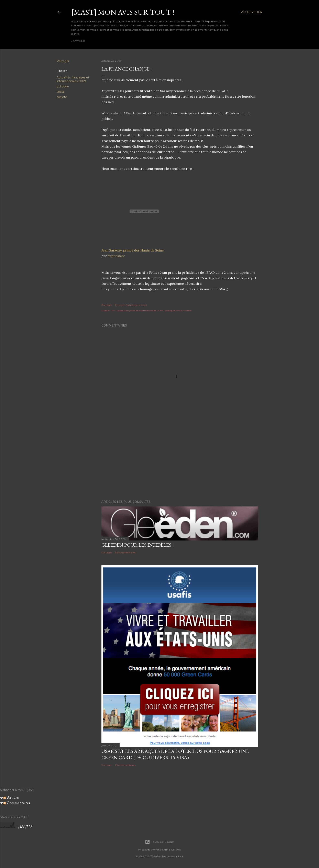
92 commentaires (125, 552)
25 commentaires (125, 765)
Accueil (79, 41)
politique (63, 86)
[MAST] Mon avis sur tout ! (123, 12)
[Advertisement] (180, 461)
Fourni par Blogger (159, 842)
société (62, 97)
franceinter (116, 256)
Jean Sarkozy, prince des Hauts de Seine (133, 250)
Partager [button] (63, 61)
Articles (11, 797)
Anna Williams (172, 850)
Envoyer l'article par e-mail (131, 305)
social (60, 92)
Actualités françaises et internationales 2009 (73, 79)
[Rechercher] (251, 12)
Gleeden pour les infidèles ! (138, 545)
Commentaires (17, 803)
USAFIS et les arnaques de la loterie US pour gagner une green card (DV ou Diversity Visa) (175, 754)
